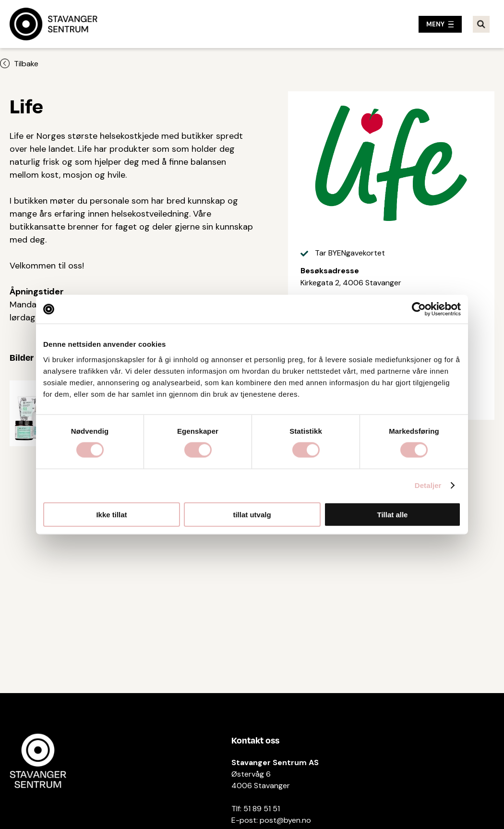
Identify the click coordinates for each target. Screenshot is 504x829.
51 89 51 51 (262, 809)
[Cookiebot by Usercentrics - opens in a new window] (419, 309)
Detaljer (428, 485)
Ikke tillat (111, 514)
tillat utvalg (252, 514)
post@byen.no (285, 820)
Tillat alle (393, 514)
